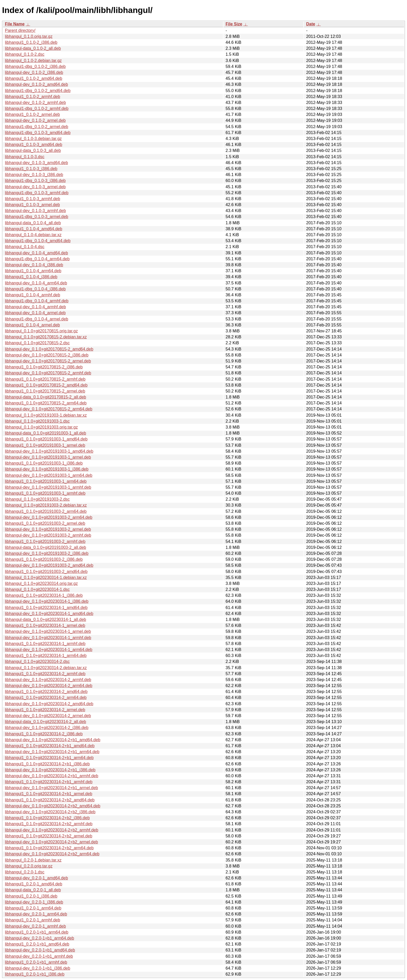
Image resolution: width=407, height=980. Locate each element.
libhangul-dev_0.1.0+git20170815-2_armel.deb (48, 361)
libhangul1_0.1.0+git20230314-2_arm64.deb (46, 698)
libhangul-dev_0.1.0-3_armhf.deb (35, 211)
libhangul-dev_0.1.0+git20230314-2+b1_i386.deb (50, 770)
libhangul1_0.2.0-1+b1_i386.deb (35, 974)
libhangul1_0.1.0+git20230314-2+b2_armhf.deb (49, 824)
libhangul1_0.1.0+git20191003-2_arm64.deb (46, 511)
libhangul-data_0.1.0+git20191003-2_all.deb (46, 547)
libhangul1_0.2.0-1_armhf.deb (33, 920)
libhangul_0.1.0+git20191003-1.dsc (37, 421)
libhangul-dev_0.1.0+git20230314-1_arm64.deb (49, 650)
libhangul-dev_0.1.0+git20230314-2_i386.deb (47, 728)
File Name (15, 24)
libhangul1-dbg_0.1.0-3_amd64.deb (38, 133)
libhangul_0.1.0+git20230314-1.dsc (37, 589)
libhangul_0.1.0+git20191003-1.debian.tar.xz (46, 415)
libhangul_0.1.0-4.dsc (25, 247)
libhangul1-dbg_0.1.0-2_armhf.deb (37, 108)
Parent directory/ (20, 30)
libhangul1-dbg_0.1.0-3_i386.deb (35, 181)
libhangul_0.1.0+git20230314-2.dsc (37, 661)
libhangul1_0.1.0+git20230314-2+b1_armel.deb (49, 794)
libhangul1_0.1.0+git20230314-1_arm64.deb (46, 656)
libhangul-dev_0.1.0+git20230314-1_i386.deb (47, 601)
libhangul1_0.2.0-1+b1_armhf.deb (36, 962)
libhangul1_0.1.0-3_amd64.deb (34, 145)
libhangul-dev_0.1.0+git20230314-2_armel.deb (48, 716)
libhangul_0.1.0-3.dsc (25, 157)
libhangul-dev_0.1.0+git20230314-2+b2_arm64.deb (52, 854)
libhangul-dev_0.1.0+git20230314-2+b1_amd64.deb (53, 740)
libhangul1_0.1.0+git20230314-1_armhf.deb (45, 644)
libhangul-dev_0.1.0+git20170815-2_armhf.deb (48, 373)
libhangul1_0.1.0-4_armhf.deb (33, 295)
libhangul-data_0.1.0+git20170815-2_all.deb (46, 397)
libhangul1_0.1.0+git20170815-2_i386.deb (44, 367)
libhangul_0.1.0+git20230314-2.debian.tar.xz (46, 668)
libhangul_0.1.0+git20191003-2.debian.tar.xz (46, 505)
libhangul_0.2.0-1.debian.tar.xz (33, 860)
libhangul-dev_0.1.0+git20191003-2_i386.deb (47, 553)
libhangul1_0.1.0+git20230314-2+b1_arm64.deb (49, 758)
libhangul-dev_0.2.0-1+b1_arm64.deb (39, 938)
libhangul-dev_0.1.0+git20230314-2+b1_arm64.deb (52, 752)
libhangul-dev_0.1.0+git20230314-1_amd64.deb (49, 614)
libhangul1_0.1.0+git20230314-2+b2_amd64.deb (50, 800)
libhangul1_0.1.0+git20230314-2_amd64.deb (46, 692)
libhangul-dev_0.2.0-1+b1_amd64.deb (40, 950)
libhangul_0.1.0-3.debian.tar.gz (33, 139)
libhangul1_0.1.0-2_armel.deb (32, 114)
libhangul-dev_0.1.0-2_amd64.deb (36, 84)
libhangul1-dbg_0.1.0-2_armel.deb (37, 127)
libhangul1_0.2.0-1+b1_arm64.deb (37, 932)
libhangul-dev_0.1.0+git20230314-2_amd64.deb (49, 704)
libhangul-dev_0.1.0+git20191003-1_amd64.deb (49, 451)
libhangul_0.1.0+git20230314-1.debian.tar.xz (46, 577)
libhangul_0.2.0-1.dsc (25, 872)
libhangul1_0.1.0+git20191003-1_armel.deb (45, 445)
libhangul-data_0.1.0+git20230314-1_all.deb (46, 619)
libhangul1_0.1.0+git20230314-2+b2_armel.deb (49, 836)
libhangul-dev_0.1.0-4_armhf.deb (35, 307)
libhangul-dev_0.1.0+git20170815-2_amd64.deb (49, 349)
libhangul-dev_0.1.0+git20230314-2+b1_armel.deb (52, 788)
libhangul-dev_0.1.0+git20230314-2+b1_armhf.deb (52, 776)
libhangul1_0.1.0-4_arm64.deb (33, 271)
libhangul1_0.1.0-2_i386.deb (31, 42)
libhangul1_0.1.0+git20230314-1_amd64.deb (46, 608)
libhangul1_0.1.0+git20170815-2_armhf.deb (45, 379)
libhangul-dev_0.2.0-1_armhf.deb (35, 926)
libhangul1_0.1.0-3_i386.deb (31, 169)
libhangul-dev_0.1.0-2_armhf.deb (35, 103)
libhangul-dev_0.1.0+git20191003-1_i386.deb (47, 469)
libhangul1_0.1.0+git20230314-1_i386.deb (44, 595)
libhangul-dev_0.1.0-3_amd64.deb (36, 163)
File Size (234, 24)
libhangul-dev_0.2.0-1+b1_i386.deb (38, 968)
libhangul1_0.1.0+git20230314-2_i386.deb (44, 734)
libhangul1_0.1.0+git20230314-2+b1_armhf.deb (49, 782)
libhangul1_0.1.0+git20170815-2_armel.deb (45, 391)
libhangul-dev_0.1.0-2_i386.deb (34, 72)
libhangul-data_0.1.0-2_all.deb (33, 48)
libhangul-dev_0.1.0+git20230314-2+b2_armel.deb (52, 842)
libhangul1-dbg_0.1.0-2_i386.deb (35, 66)
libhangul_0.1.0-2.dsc (25, 54)
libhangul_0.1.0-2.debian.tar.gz (33, 61)
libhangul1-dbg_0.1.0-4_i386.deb (35, 289)
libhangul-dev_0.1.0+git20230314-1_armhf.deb (48, 638)
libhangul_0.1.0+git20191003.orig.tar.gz (41, 427)
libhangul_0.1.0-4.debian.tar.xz (33, 235)
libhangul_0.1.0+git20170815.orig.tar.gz (41, 331)
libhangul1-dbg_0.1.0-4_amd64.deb (38, 241)
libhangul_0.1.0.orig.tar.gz (29, 36)
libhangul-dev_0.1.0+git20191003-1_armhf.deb (48, 487)
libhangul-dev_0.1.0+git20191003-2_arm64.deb (49, 517)
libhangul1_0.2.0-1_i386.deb (31, 896)
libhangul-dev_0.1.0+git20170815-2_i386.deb (47, 355)
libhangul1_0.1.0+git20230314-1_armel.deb (45, 625)
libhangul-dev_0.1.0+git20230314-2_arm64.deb (49, 686)
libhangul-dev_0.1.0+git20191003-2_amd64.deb (49, 565)
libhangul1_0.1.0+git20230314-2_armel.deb (45, 710)
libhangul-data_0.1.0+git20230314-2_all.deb (46, 722)
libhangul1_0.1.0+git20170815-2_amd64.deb (46, 385)
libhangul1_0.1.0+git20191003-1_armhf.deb (45, 493)
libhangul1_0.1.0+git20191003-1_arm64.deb (46, 481)
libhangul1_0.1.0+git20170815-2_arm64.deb (46, 403)
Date (311, 24)
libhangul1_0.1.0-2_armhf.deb (33, 97)
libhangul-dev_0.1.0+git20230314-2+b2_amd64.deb (53, 806)
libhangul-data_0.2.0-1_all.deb (33, 890)
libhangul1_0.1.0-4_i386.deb (31, 277)
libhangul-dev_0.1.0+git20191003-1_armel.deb (48, 457)
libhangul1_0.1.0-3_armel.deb (32, 205)
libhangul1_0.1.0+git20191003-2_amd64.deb (46, 572)
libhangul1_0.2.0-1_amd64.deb (34, 884)
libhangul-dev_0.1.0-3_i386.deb (34, 175)
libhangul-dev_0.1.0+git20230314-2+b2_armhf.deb (52, 830)
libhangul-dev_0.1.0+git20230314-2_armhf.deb (48, 680)
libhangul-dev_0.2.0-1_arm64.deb (36, 914)
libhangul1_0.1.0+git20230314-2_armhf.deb (45, 674)
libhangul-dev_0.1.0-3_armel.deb (35, 187)
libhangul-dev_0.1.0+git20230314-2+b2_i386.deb (50, 812)
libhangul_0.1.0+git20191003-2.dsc (37, 499)
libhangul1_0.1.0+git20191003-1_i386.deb (44, 463)
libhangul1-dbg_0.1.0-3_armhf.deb (37, 193)
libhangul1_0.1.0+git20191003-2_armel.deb (45, 523)
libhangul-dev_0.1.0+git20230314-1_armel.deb (48, 631)
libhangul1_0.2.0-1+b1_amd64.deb (37, 944)
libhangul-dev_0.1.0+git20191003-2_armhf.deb (48, 535)
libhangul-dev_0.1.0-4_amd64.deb (36, 253)
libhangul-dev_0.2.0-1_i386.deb (34, 902)
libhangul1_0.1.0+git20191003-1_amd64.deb (46, 439)
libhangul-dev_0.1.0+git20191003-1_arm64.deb (49, 475)
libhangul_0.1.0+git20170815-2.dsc (37, 343)
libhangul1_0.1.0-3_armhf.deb (33, 199)
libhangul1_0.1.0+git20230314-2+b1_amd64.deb (50, 746)
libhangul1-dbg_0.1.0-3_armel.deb (37, 217)
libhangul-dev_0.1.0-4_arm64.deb (36, 283)
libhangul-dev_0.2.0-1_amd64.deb (36, 878)
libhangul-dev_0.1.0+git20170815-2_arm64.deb (49, 409)
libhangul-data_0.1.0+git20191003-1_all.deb (46, 433)
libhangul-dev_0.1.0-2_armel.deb (35, 120)
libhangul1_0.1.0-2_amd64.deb (34, 78)
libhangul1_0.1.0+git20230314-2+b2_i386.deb (47, 818)
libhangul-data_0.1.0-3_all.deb (33, 150)
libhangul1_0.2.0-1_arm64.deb (33, 908)
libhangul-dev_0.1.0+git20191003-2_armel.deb (48, 529)
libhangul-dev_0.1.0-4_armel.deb (35, 313)
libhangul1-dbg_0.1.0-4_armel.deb (37, 319)
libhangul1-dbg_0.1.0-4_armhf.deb (37, 301)
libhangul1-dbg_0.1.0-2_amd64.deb (38, 91)
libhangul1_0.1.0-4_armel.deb (32, 325)
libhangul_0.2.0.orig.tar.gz (29, 866)
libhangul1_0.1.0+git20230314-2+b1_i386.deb (47, 764)
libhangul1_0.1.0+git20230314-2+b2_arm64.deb (49, 848)
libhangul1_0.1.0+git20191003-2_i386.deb (44, 559)
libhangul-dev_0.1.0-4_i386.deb (34, 265)
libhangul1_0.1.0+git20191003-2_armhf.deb (45, 541)
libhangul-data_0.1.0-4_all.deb (33, 223)
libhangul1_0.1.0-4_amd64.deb (34, 229)
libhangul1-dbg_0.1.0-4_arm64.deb (37, 259)
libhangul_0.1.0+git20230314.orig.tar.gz (41, 583)
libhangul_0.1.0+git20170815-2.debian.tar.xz (46, 337)
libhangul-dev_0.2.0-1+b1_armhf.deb (39, 956)
